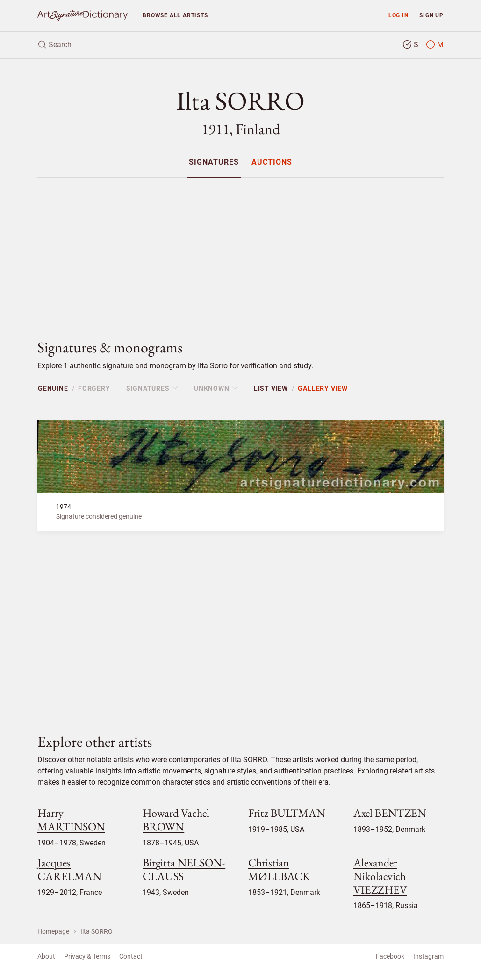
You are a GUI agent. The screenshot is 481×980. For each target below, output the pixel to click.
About (46, 956)
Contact (131, 956)
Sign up (431, 15)
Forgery (94, 388)
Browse (175, 15)
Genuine (53, 388)
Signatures (214, 162)
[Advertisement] (240, 250)
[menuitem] (214, 162)
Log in (398, 15)
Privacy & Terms (87, 956)
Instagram (428, 956)
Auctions (272, 162)
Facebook (390, 956)
